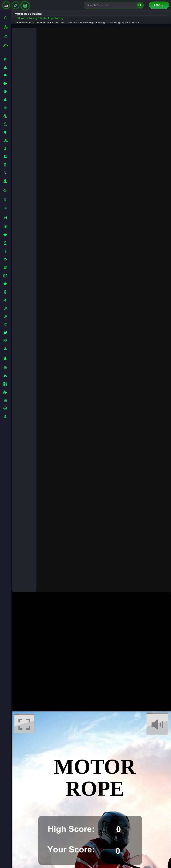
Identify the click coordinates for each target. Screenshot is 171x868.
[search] (140, 5)
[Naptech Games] (16, 5)
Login (159, 5)
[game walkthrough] (25, 6)
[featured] (7, 36)
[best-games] (7, 27)
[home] (7, 18)
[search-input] (111, 5)
